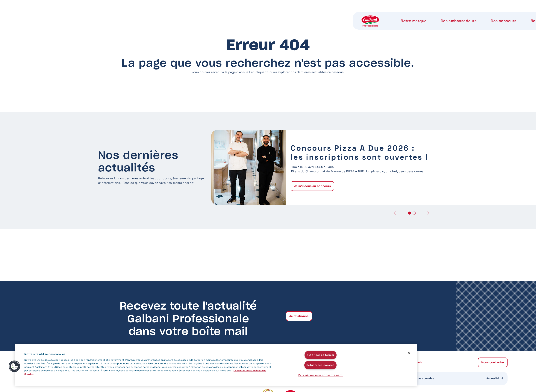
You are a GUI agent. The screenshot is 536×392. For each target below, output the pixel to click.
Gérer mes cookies (422, 378)
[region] (216, 365)
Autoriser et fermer (321, 355)
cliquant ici (264, 72)
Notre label (324, 15)
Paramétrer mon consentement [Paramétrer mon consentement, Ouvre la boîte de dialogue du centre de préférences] (321, 375)
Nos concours (250, 15)
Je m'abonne (299, 316)
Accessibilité (495, 378)
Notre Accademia (364, 15)
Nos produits (288, 15)
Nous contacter (410, 15)
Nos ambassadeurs (206, 15)
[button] (429, 213)
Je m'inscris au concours (312, 186)
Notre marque (161, 15)
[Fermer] (409, 353)
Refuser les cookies (320, 365)
